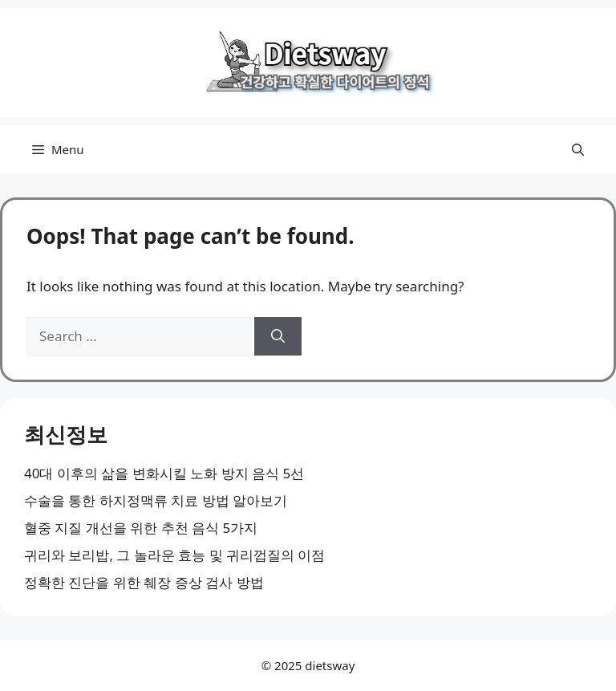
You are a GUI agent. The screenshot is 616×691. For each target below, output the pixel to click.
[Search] (278, 336)
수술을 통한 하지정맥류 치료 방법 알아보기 (156, 500)
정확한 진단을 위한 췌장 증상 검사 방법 (144, 582)
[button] (578, 149)
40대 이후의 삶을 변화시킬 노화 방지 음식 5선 (164, 473)
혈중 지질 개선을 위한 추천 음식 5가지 (141, 528)
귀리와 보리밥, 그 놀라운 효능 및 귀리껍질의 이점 (175, 555)
